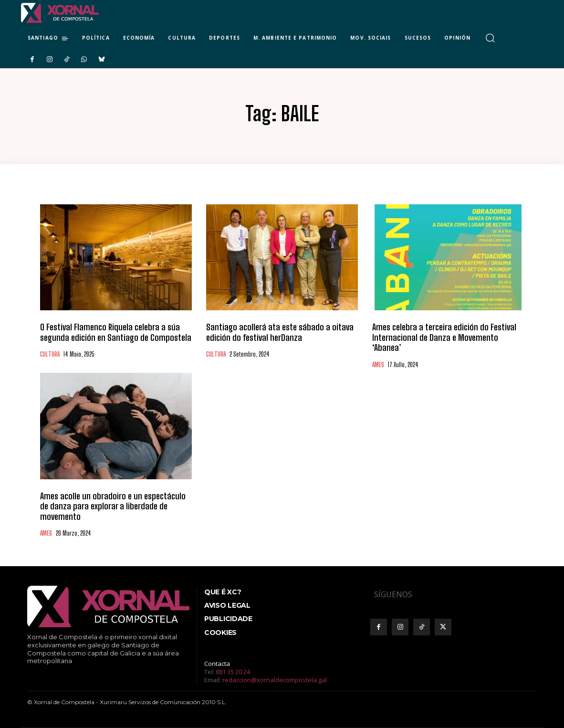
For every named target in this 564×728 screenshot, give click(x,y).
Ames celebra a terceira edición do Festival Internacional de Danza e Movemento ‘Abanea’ (444, 337)
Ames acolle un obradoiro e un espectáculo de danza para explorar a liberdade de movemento (113, 506)
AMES (378, 365)
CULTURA (50, 354)
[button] (490, 38)
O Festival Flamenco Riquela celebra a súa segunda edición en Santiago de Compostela (116, 332)
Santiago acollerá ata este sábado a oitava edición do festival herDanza (280, 332)
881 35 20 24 (233, 672)
